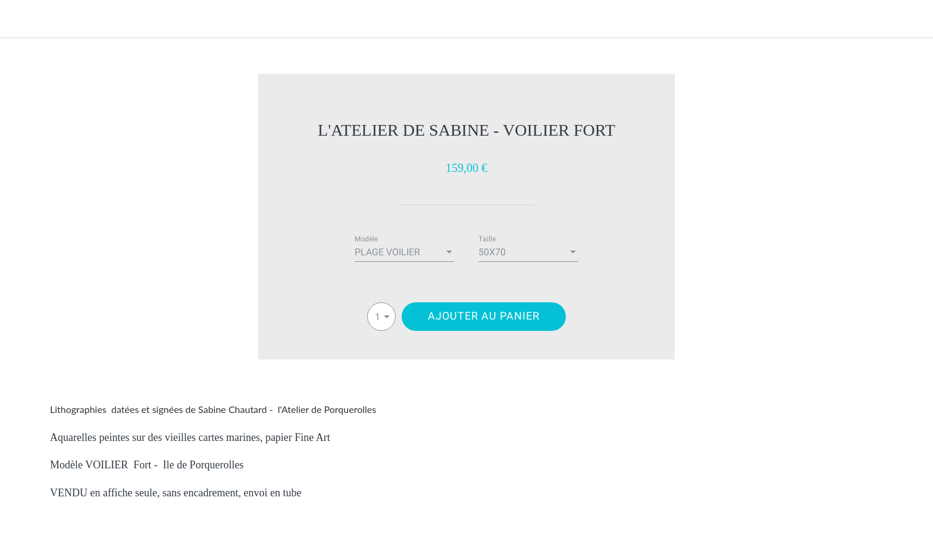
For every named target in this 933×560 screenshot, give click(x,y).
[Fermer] (24, 19)
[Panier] (909, 19)
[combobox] (405, 252)
